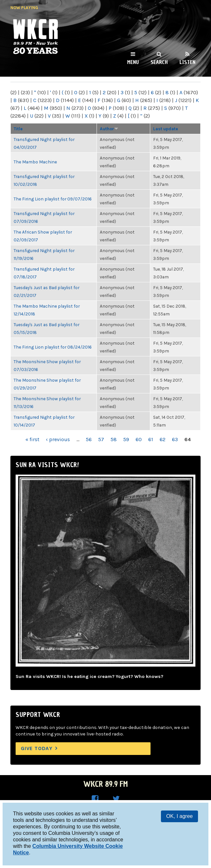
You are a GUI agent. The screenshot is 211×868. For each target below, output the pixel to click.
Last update (166, 129)
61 (151, 439)
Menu (133, 62)
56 (89, 439)
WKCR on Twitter (116, 799)
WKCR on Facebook (95, 799)
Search (159, 62)
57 (101, 439)
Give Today (37, 748)
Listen (187, 62)
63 (175, 439)
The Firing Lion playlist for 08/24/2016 (53, 347)
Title (18, 129)
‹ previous (58, 439)
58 (114, 439)
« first (32, 439)
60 (139, 439)
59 (126, 439)
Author (109, 129)
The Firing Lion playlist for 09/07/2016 (53, 199)
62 (163, 439)
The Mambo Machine (35, 162)
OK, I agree (179, 816)
